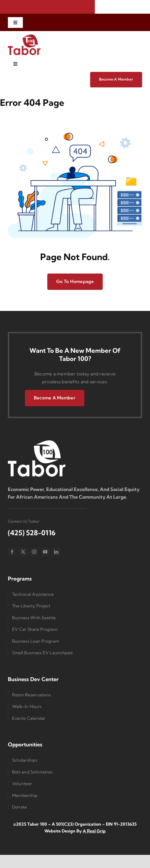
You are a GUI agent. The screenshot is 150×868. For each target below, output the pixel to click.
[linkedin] (56, 552)
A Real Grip (94, 831)
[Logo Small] (37, 441)
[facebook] (12, 552)
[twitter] (23, 552)
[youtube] (45, 552)
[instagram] (34, 552)
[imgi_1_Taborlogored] (24, 36)
